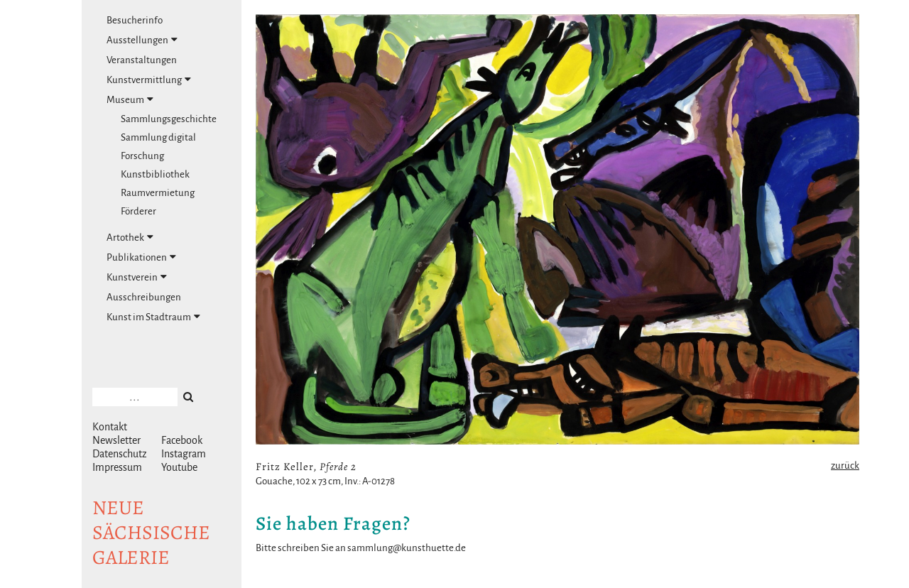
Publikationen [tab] (141, 257)
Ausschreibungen (144, 297)
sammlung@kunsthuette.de (407, 548)
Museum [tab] (130, 99)
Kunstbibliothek (155, 174)
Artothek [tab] (130, 237)
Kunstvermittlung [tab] (149, 80)
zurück (845, 466)
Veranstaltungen (142, 60)
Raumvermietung (158, 193)
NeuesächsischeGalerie (151, 533)
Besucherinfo (135, 20)
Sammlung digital (158, 137)
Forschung (142, 156)
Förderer (138, 211)
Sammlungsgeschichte (169, 119)
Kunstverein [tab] (137, 277)
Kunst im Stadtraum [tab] (153, 317)
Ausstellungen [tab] (142, 40)
